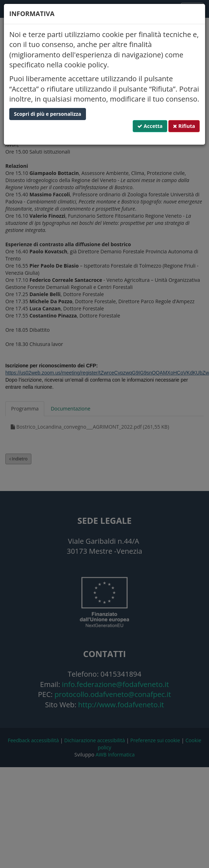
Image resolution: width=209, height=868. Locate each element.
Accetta (150, 126)
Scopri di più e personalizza (48, 114)
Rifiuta (184, 126)
